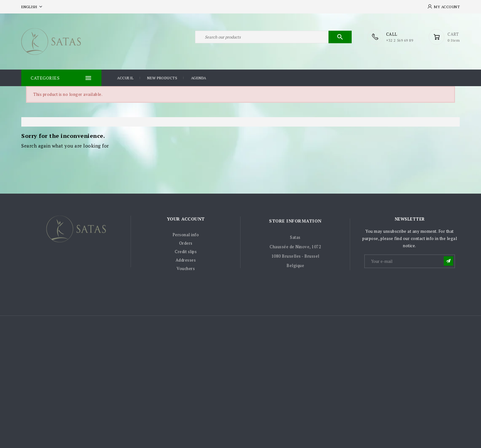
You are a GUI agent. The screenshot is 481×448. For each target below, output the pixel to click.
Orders (186, 245)
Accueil (125, 78)
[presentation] (412, 284)
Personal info (186, 236)
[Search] (273, 37)
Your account (186, 220)
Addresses (186, 262)
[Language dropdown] (32, 7)
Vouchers (186, 270)
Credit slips (186, 253)
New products (162, 78)
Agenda (199, 78)
